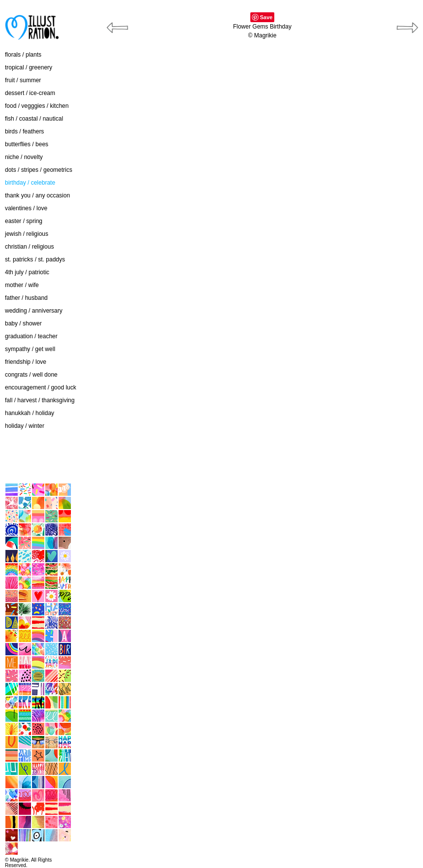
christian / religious (29, 247)
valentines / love (26, 208)
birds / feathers (24, 131)
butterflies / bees (27, 144)
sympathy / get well (30, 349)
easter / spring (24, 221)
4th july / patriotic (27, 272)
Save (266, 17)
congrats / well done (31, 375)
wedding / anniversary (34, 311)
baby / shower (23, 323)
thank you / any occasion (37, 195)
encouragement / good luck (41, 387)
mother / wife (22, 285)
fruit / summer (23, 80)
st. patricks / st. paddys (35, 259)
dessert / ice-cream (30, 93)
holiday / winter (25, 426)
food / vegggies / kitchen (37, 106)
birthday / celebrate (30, 183)
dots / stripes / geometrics (39, 170)
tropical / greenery (29, 67)
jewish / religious (27, 234)
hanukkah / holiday (30, 413)
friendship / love (26, 362)
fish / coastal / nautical (34, 119)
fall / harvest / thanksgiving (40, 400)
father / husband (26, 298)
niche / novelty (24, 157)
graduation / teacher (31, 336)
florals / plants (23, 55)
